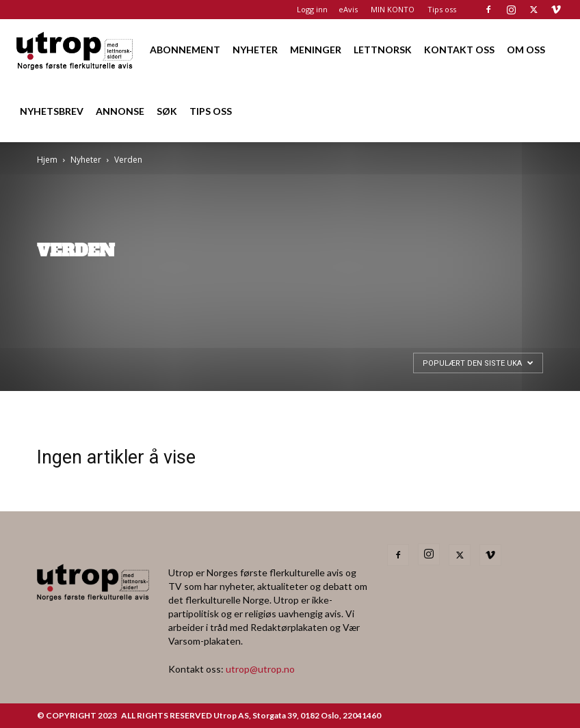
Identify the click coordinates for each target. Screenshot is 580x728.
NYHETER (255, 50)
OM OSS (526, 50)
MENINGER (316, 50)
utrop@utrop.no (260, 669)
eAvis (348, 9)
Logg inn (312, 9)
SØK (167, 111)
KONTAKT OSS (459, 50)
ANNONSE (120, 111)
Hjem (47, 160)
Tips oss (442, 9)
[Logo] (75, 50)
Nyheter (86, 160)
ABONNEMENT (185, 50)
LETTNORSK (383, 50)
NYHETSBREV (52, 111)
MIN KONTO (393, 9)
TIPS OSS (211, 111)
